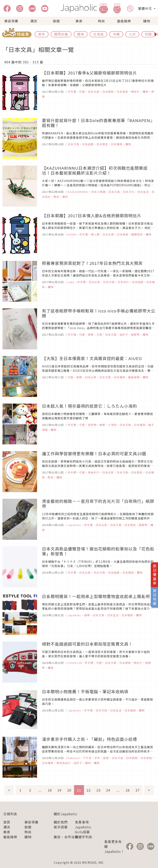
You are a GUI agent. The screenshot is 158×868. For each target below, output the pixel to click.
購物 (147, 21)
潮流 (34, 21)
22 (89, 790)
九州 (132, 34)
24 (108, 790)
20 (69, 790)
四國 (148, 34)
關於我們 (61, 822)
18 (50, 790)
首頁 (7, 822)
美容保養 (11, 21)
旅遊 (56, 21)
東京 (42, 34)
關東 (81, 34)
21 (79, 790)
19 (59, 790)
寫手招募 (61, 827)
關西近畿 (61, 34)
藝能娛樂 (124, 21)
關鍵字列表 (84, 837)
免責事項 (82, 822)
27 (138, 790)
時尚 (101, 21)
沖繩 (116, 34)
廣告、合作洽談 (66, 837)
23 (99, 790)
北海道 (98, 34)
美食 (79, 21)
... (40, 790)
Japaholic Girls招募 (83, 829)
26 (128, 790)
